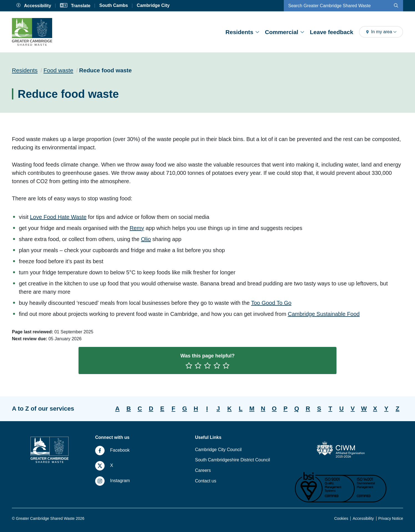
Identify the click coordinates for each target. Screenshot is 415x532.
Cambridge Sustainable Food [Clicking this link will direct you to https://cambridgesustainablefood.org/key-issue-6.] (324, 314)
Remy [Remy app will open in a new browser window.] (137, 228)
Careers (203, 470)
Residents (242, 32)
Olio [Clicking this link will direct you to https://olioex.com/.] (146, 239)
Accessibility (363, 518)
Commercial (284, 32)
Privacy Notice (391, 518)
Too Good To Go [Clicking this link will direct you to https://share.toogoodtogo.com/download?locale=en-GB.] (271, 303)
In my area (381, 32)
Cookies (341, 518)
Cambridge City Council (218, 450)
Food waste (59, 70)
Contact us (206, 481)
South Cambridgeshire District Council (232, 460)
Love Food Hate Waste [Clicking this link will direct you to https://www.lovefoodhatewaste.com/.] (58, 217)
